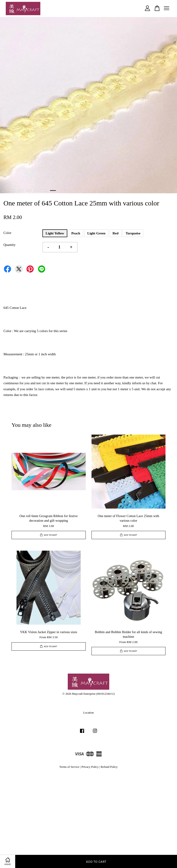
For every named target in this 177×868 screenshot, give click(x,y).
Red (115, 233)
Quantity (10, 245)
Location (88, 713)
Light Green (96, 233)
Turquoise (133, 233)
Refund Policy (109, 767)
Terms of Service (69, 767)
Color (7, 233)
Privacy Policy (90, 767)
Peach (76, 233)
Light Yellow (55, 233)
